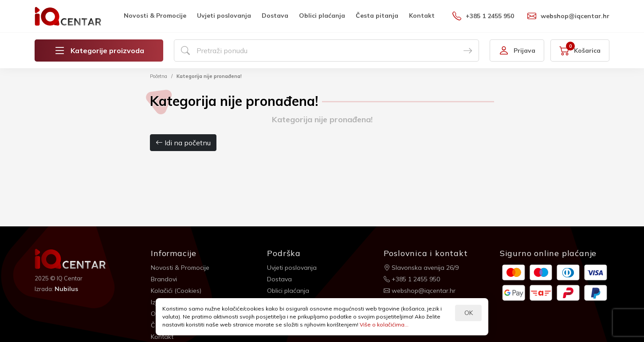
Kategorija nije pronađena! (209, 76)
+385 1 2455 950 (483, 16)
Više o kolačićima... (384, 325)
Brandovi (164, 279)
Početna (159, 76)
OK (469, 313)
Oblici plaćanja (322, 16)
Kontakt (422, 16)
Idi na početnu (183, 143)
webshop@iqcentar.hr (568, 16)
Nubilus (66, 289)
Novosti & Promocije (155, 16)
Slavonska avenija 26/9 (421, 268)
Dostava (275, 16)
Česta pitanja (377, 16)
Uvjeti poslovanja (224, 16)
